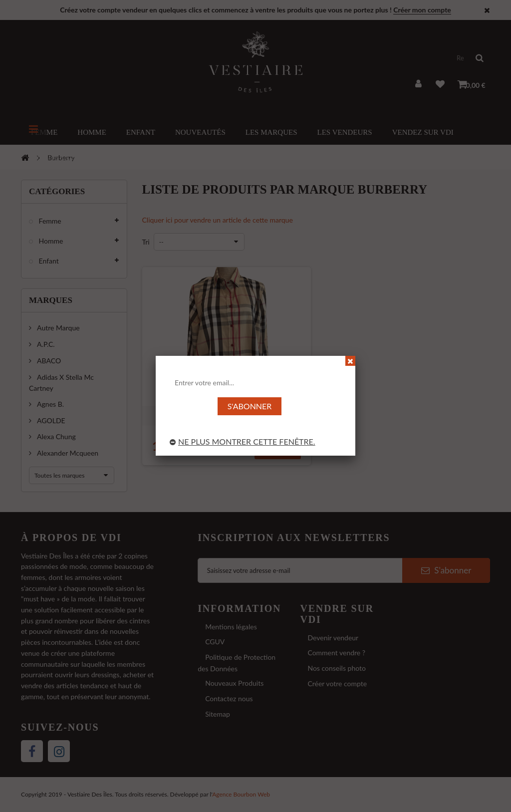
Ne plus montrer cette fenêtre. (243, 441)
